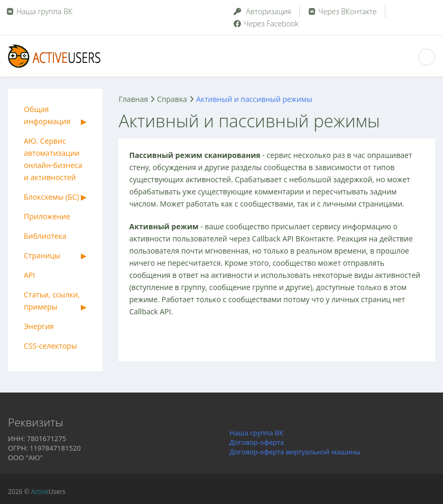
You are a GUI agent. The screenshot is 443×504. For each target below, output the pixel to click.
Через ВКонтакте (342, 11)
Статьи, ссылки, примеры (52, 301)
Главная (133, 99)
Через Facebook (266, 24)
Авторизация (262, 11)
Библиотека (45, 236)
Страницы (42, 255)
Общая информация (47, 115)
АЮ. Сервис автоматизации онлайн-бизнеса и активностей (53, 159)
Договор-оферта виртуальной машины (295, 452)
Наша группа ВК (44, 11)
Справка (172, 99)
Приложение (47, 216)
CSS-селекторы (50, 346)
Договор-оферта (257, 442)
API (29, 275)
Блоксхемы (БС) (51, 197)
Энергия (39, 326)
